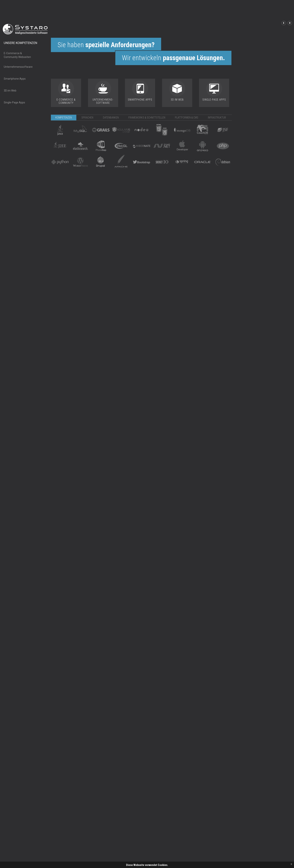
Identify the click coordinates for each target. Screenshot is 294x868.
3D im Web (10, 72)
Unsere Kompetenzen (20, 24)
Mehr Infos (153, 855)
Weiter (140, 854)
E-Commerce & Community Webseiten (17, 36)
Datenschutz (38, 861)
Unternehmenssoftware (18, 48)
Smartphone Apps (15, 60)
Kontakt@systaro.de (207, 865)
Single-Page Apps (14, 84)
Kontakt (8, 861)
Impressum (21, 861)
